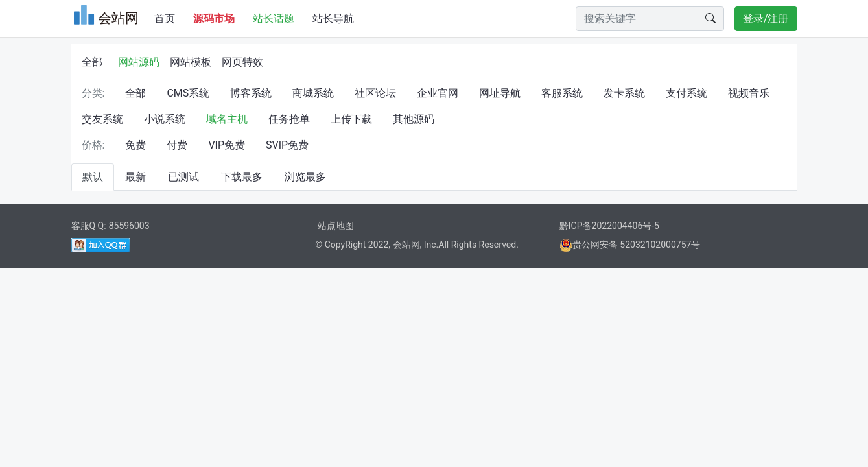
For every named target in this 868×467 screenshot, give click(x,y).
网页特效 (242, 62)
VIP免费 (227, 145)
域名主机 (227, 119)
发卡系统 (624, 93)
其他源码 (414, 119)
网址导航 (500, 93)
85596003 (129, 226)
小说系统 (165, 119)
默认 (93, 177)
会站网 (406, 245)
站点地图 (336, 226)
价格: (93, 145)
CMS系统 (188, 93)
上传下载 (351, 119)
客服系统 (562, 93)
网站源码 (139, 62)
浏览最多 (305, 177)
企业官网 (438, 93)
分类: (93, 93)
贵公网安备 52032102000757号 (630, 245)
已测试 (183, 177)
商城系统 (313, 93)
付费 (177, 145)
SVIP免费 (287, 145)
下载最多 (242, 177)
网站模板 (191, 62)
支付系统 (686, 93)
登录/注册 (766, 18)
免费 (135, 145)
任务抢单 (289, 119)
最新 (135, 177)
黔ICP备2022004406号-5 (609, 226)
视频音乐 (749, 93)
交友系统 (102, 119)
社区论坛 (375, 93)
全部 (92, 62)
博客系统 (251, 93)
